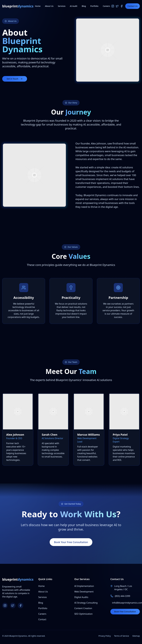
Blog (84, 6)
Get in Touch (15, 79)
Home (38, 6)
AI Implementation (84, 586)
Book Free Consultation (125, 612)
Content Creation (83, 608)
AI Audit (74, 6)
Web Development (84, 592)
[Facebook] (122, 6)
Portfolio (94, 6)
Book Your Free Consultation (71, 542)
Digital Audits (81, 597)
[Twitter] (117, 6)
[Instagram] (113, 6)
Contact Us (133, 6)
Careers (106, 6)
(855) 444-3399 (122, 596)
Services (62, 6)
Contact (42, 619)
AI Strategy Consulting (86, 603)
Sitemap (136, 636)
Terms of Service (122, 636)
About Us (49, 6)
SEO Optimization (83, 614)
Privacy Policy (105, 636)
